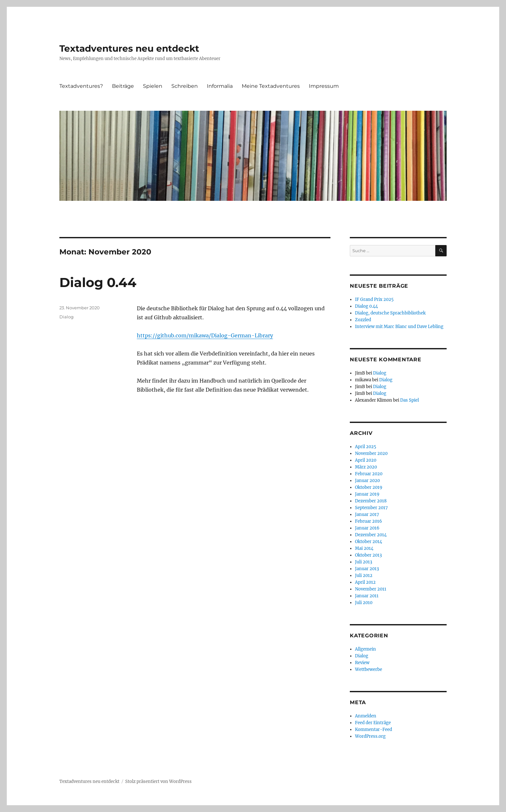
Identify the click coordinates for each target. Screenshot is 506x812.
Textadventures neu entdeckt (129, 48)
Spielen (153, 86)
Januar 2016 (367, 528)
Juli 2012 (364, 576)
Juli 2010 (364, 603)
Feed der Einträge (373, 723)
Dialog (66, 317)
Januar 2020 (367, 481)
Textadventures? (81, 86)
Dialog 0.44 (98, 282)
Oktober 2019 (369, 487)
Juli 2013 (364, 562)
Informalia (220, 86)
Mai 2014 (364, 548)
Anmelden (366, 716)
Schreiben (185, 86)
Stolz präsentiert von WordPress (158, 781)
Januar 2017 (367, 514)
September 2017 (371, 508)
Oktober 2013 (368, 555)
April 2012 (365, 582)
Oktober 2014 (369, 542)
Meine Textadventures (271, 86)
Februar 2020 (369, 474)
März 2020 (366, 467)
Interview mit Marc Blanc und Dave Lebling (399, 327)
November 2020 (371, 453)
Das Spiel (410, 400)
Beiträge (123, 86)
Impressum (324, 86)
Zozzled (363, 320)
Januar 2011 (367, 596)
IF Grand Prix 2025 (374, 299)
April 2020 (366, 460)
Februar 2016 (369, 521)
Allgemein (365, 649)
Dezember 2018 (371, 501)
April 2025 (366, 447)
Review (362, 663)
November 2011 (371, 589)
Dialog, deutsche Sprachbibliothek (390, 313)
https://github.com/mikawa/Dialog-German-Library (205, 335)
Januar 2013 (367, 569)
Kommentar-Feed (374, 730)
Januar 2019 (367, 494)
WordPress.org (370, 736)
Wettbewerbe (369, 669)
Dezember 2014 (371, 535)
